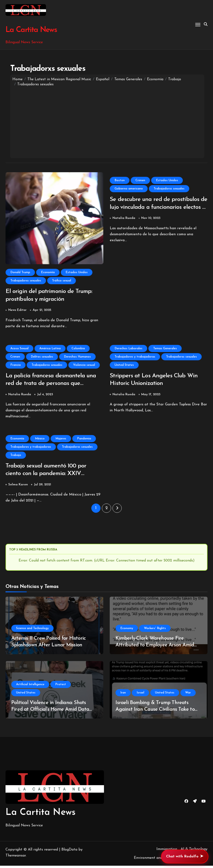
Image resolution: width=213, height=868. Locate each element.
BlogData (69, 852)
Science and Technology (32, 631)
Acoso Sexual (19, 349)
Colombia (78, 349)
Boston (120, 180)
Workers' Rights (155, 631)
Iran (123, 695)
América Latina (50, 349)
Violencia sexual (84, 366)
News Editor (17, 311)
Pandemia (84, 440)
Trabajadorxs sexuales (26, 281)
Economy (127, 631)
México (40, 440)
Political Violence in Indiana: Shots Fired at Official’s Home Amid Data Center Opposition (50, 712)
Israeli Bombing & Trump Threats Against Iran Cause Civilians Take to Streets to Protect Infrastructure (155, 712)
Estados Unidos (77, 272)
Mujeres (61, 440)
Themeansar (16, 858)
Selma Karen (18, 487)
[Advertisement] (107, 121)
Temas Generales (165, 349)
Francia (16, 366)
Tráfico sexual (62, 281)
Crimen (140, 180)
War (188, 695)
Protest (61, 687)
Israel (140, 695)
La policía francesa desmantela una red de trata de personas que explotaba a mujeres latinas (53, 385)
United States (124, 366)
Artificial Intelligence (30, 687)
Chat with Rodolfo (185, 857)
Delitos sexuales (42, 357)
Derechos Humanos (77, 357)
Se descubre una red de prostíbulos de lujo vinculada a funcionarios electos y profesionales (156, 208)
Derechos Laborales (128, 349)
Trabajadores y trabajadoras (135, 357)
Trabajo (16, 457)
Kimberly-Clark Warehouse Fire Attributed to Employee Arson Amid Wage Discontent (155, 647)
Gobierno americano (129, 189)
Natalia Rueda (124, 219)
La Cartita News (31, 30)
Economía (48, 272)
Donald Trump (20, 272)
